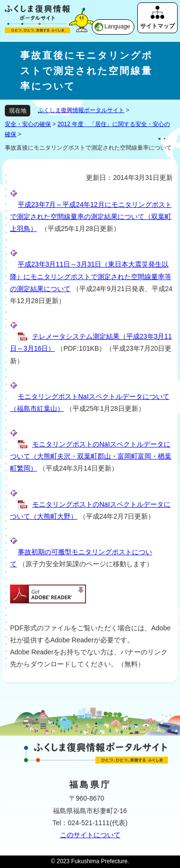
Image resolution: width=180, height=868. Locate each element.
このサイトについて (90, 835)
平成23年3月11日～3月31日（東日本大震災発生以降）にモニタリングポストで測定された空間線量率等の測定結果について (91, 276)
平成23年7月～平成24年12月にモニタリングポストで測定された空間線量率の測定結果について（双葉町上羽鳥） (91, 217)
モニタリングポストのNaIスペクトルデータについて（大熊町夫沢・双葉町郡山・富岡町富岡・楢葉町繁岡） (91, 456)
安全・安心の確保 (28, 124)
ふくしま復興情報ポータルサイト (81, 110)
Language (117, 26)
